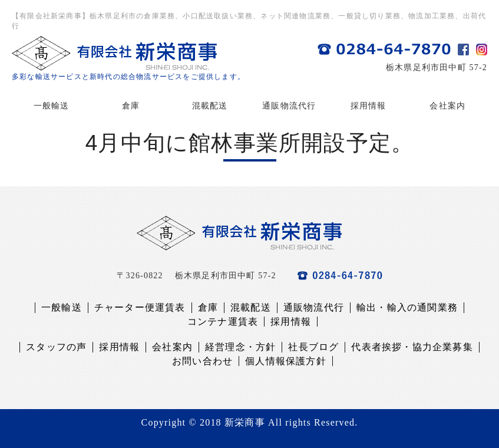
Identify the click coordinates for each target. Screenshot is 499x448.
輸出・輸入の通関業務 (407, 307)
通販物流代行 (289, 106)
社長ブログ (313, 347)
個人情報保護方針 (286, 361)
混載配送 (210, 106)
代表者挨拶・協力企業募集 (412, 347)
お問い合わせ (202, 361)
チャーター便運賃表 (140, 307)
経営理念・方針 (240, 347)
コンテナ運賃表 (223, 322)
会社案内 (447, 106)
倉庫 (131, 106)
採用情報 (369, 106)
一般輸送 (52, 106)
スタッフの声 (56, 347)
